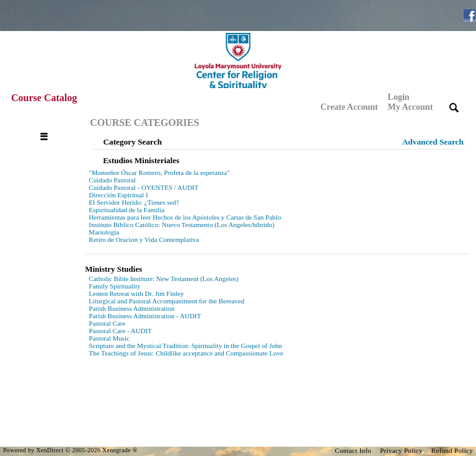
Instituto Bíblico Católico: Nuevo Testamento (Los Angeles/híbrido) (182, 225)
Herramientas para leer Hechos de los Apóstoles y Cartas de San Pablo (185, 217)
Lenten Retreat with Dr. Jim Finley (136, 293)
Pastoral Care (107, 323)
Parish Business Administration (131, 308)
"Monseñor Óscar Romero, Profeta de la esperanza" (159, 172)
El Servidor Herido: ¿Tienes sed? (134, 202)
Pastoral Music (109, 338)
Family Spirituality (114, 286)
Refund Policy (452, 450)
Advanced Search (433, 142)
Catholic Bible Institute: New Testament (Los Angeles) (164, 279)
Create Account (349, 107)
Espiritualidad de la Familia (126, 210)
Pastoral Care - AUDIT (120, 331)
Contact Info (353, 450)
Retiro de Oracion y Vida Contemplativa (144, 239)
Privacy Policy (401, 450)
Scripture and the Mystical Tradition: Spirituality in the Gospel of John (185, 346)
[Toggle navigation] (47, 123)
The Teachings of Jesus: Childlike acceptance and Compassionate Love (186, 353)
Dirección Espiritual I (118, 195)
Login (411, 102)
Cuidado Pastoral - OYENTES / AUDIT (143, 187)
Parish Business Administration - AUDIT (145, 316)
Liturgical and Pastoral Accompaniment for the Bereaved (166, 301)
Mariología (104, 232)
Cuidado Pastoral (112, 180)
